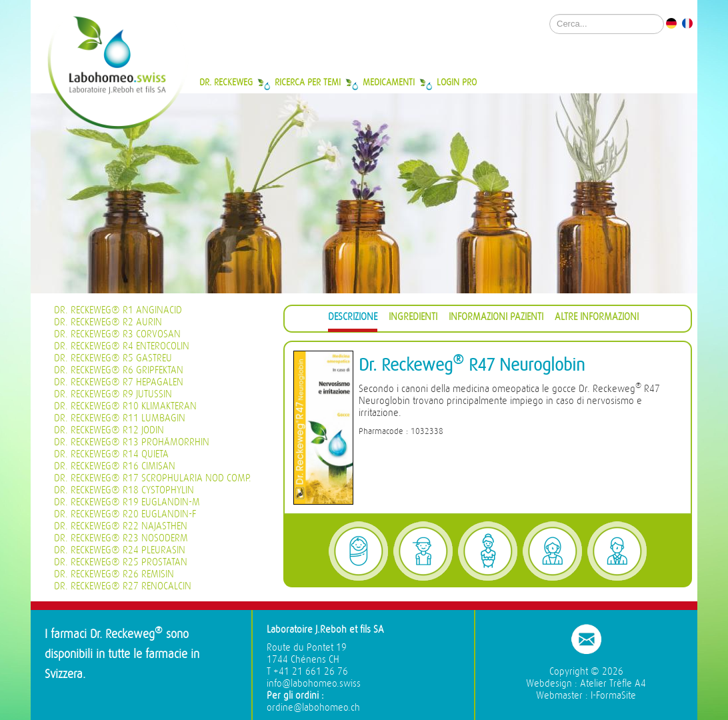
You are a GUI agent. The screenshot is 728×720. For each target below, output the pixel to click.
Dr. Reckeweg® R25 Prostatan (121, 562)
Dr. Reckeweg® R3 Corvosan (117, 334)
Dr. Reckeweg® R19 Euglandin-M (127, 502)
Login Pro (457, 82)
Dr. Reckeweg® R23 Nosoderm (121, 538)
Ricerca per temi (308, 82)
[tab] (353, 319)
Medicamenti (389, 82)
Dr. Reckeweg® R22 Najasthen (121, 526)
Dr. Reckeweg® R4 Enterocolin (122, 346)
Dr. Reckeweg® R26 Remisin (114, 574)
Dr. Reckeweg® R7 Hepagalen (119, 382)
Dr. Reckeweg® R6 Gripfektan (119, 370)
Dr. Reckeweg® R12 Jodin (109, 430)
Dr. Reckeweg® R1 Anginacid (118, 310)
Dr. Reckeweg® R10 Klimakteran (125, 406)
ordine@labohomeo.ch (313, 708)
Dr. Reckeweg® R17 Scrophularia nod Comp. (153, 478)
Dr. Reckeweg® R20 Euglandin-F (125, 514)
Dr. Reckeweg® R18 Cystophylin (124, 490)
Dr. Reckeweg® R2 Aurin (108, 322)
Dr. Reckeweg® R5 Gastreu (113, 358)
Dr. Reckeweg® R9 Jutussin (113, 394)
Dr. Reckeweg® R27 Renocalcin (123, 586)
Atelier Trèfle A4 (613, 684)
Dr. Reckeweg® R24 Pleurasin (120, 550)
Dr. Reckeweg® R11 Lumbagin (120, 418)
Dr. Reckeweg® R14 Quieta (111, 454)
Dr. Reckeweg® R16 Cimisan (115, 466)
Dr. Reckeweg (226, 82)
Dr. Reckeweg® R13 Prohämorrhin (132, 442)
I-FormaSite (613, 696)
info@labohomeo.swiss (314, 684)
